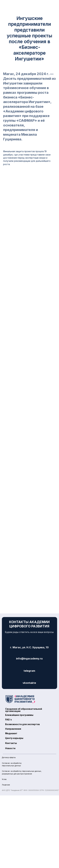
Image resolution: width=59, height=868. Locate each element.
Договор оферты (9, 758)
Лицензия (6, 785)
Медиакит (11, 733)
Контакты (11, 743)
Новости (10, 748)
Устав (4, 779)
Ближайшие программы (19, 715)
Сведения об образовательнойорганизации (24, 710)
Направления (13, 729)
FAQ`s (8, 720)
